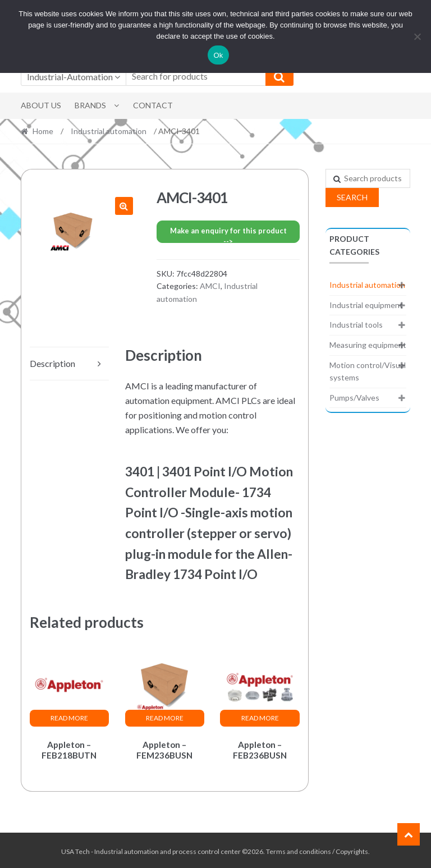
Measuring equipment (368, 345)
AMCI (210, 286)
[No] (417, 36)
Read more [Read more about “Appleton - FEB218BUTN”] (69, 718)
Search (352, 197)
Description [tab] (52, 363)
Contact (153, 105)
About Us (41, 105)
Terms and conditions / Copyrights (317, 849)
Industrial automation (109, 131)
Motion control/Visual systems (368, 371)
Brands (90, 105)
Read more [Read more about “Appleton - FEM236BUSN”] (165, 718)
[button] (124, 206)
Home (43, 131)
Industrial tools (356, 325)
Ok (218, 55)
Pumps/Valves (354, 398)
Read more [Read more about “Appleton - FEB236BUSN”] (260, 718)
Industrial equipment (366, 305)
